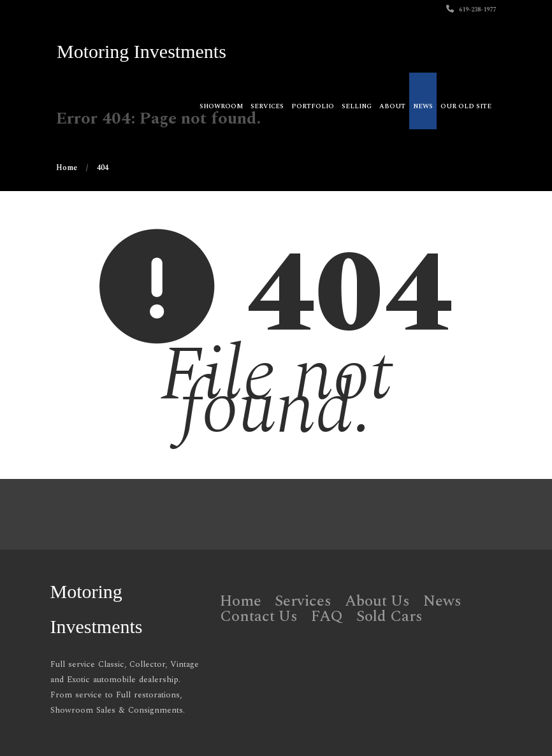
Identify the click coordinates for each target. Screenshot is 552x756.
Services (267, 106)
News (423, 106)
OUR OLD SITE (466, 106)
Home (241, 601)
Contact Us (259, 617)
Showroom (221, 106)
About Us (377, 601)
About (392, 106)
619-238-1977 (471, 10)
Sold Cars (389, 617)
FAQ (327, 617)
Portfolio (313, 106)
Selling (357, 106)
